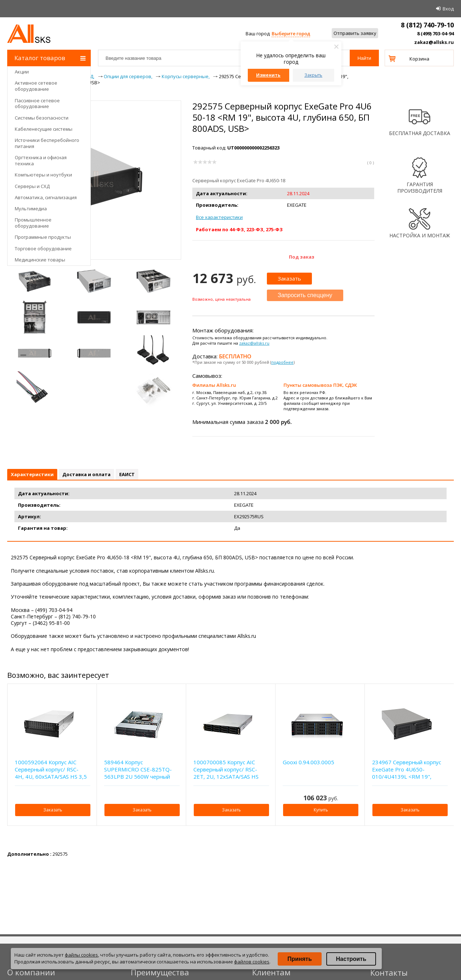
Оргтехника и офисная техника (41, 160)
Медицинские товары (40, 260)
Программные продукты (43, 237)
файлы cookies (81, 955)
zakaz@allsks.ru (434, 42)
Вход (448, 9)
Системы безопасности (42, 118)
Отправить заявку (355, 33)
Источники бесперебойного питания (47, 143)
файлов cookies (252, 962)
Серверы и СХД (32, 186)
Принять (300, 959)
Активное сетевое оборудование (36, 86)
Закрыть (313, 75)
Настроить (351, 959)
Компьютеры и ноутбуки (43, 175)
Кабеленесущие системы (44, 129)
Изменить (268, 75)
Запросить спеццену (305, 295)
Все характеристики (219, 217)
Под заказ (302, 257)
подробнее (282, 362)
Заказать (289, 278)
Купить (321, 810)
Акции (22, 72)
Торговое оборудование (43, 249)
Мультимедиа (31, 209)
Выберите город (291, 33)
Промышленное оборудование (33, 223)
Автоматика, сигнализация (46, 197)
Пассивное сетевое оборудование (37, 104)
